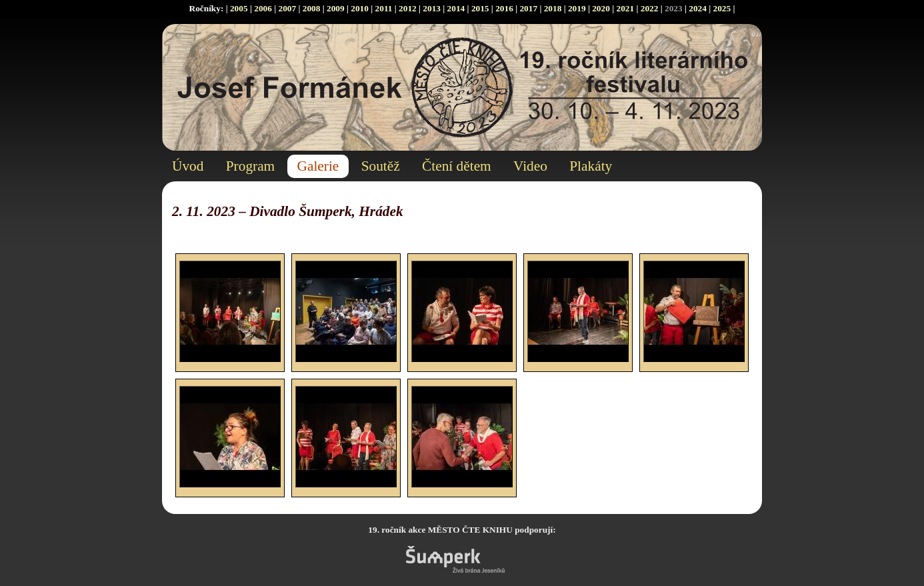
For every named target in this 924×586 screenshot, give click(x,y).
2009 (336, 8)
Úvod (188, 166)
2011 (384, 8)
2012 (408, 8)
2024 (698, 8)
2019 (577, 8)
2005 (239, 8)
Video (530, 166)
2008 (312, 8)
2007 (287, 8)
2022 (650, 8)
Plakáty (591, 166)
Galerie (318, 166)
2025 (722, 8)
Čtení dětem (457, 166)
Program (250, 166)
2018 (553, 8)
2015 (480, 8)
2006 (263, 8)
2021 (625, 8)
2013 (432, 8)
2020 (601, 8)
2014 (456, 8)
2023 (674, 8)
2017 (528, 8)
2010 (360, 8)
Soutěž (381, 166)
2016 (504, 8)
